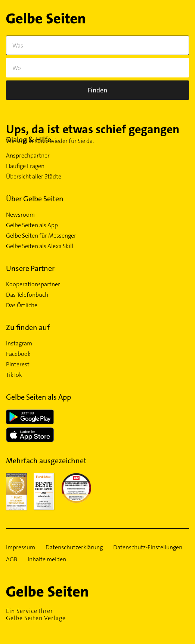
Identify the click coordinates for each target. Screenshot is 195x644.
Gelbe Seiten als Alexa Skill (40, 246)
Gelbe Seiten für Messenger (41, 236)
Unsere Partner (30, 268)
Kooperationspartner (33, 284)
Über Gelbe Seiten (35, 199)
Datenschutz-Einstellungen (148, 547)
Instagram (19, 344)
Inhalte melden (47, 559)
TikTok (14, 375)
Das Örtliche (22, 305)
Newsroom (20, 215)
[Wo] (97, 68)
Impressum (21, 547)
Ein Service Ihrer (97, 614)
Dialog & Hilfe (29, 140)
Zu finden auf (28, 327)
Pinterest (18, 364)
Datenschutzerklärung (74, 547)
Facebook (18, 354)
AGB (12, 559)
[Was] (97, 45)
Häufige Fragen (25, 166)
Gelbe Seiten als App (32, 225)
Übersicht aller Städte (34, 177)
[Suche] (97, 90)
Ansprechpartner (28, 156)
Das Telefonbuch (27, 295)
